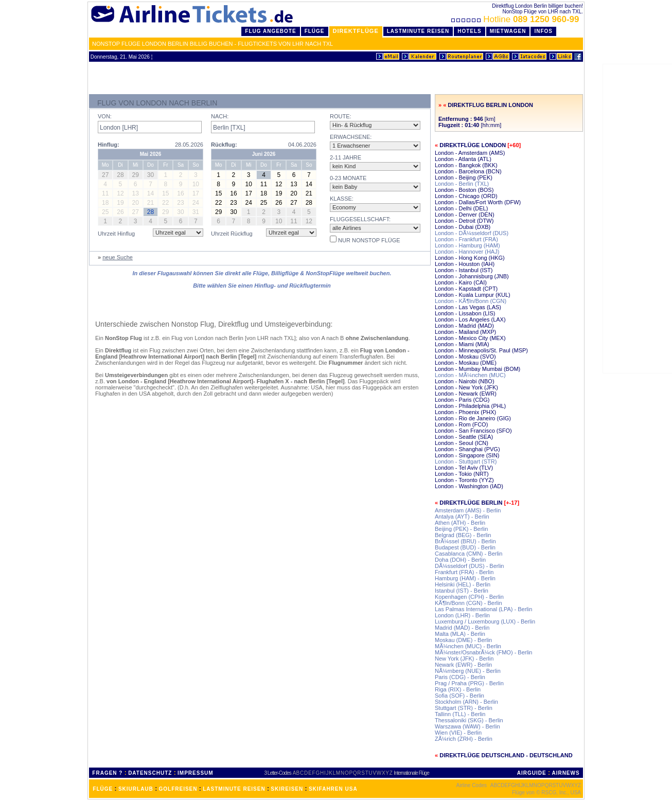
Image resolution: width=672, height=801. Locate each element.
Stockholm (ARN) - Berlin (466, 702)
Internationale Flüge (411, 773)
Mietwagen (508, 31)
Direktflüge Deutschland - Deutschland (506, 755)
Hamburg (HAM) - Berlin (465, 578)
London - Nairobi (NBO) (465, 381)
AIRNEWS (565, 773)
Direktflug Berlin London (490, 105)
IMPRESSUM (196, 773)
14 (309, 184)
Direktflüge (356, 31)
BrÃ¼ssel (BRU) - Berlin (465, 541)
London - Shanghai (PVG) (467, 449)
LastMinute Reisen (418, 31)
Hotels (470, 31)
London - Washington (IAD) (469, 486)
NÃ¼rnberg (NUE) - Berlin (468, 671)
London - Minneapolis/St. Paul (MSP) (481, 350)
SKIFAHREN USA (333, 789)
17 (249, 193)
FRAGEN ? (107, 773)
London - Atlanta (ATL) (463, 159)
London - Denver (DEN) (465, 215)
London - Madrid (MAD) (464, 326)
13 (294, 184)
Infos (543, 31)
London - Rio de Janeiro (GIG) (473, 418)
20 (294, 193)
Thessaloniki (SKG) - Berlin (469, 720)
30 (233, 212)
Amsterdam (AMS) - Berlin (468, 510)
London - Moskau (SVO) (465, 357)
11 (264, 184)
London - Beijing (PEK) (464, 177)
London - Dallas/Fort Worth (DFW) (478, 202)
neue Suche (118, 257)
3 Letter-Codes (278, 773)
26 (279, 203)
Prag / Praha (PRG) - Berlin (469, 683)
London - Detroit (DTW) (464, 221)
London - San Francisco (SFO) (473, 431)
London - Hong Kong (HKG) (470, 258)
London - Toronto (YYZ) (464, 480)
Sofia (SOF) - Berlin (459, 696)
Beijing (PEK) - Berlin (461, 529)
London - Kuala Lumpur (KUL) (473, 295)
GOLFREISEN (178, 789)
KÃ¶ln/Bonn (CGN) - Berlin (468, 603)
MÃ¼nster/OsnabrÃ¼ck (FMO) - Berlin (484, 652)
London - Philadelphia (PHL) (470, 406)
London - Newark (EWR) (466, 394)
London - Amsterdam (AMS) (470, 153)
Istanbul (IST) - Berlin (462, 591)
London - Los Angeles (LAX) (470, 319)
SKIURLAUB (136, 789)
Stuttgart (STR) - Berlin (464, 708)
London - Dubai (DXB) (463, 227)
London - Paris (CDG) (462, 400)
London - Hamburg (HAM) (467, 245)
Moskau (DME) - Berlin (463, 640)
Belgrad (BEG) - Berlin (463, 535)
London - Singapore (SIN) (467, 455)
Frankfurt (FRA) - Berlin (464, 572)
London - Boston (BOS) (464, 190)
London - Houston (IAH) (465, 264)
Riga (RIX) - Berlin (458, 689)
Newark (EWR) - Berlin (463, 665)
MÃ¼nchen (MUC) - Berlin (468, 646)
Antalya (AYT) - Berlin (462, 517)
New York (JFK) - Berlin (464, 658)
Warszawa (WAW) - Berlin (467, 726)
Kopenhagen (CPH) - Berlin (469, 597)
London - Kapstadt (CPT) (466, 289)
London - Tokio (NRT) (462, 474)
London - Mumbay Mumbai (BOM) (478, 369)
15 (218, 193)
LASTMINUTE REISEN (234, 789)
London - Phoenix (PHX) (465, 412)
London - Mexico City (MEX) (470, 338)
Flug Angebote (270, 31)
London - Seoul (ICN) (462, 443)
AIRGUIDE (532, 773)
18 (264, 193)
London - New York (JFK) (466, 387)
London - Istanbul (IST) (464, 270)
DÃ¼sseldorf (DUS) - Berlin (469, 566)
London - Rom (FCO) (461, 424)
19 (279, 193)
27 (294, 203)
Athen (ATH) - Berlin (460, 523)
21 (309, 193)
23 (233, 203)
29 (218, 212)
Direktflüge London (473, 145)
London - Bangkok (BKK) (466, 165)
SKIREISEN (287, 789)
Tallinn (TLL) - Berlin (460, 714)
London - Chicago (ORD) (466, 196)
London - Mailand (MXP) (465, 332)
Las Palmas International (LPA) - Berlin (483, 609)
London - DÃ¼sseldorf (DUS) (472, 233)
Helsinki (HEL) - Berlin (463, 584)
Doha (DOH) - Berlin (460, 560)
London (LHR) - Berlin (462, 615)
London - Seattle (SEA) (464, 437)
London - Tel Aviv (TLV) (464, 468)
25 (264, 203)
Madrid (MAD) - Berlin (462, 628)
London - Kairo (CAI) (461, 282)
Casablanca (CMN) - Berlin (468, 554)
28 (309, 203)
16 (233, 193)
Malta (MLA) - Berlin (460, 634)
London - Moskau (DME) (466, 363)
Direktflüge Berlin (471, 503)
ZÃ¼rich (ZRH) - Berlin (464, 739)
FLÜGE (103, 789)
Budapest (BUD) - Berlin (465, 547)
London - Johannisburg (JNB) (472, 276)
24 (249, 203)
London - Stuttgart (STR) (466, 461)
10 (249, 184)
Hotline (516, 19)
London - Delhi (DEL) (461, 208)
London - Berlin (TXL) (462, 184)
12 (279, 184)
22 (218, 203)
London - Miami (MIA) (462, 344)
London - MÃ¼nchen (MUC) (470, 375)
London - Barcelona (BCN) (468, 171)
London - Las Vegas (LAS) (468, 307)
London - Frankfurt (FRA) (466, 239)
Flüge (315, 31)
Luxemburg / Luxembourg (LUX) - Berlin (485, 621)
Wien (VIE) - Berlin (458, 733)
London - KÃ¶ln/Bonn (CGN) (471, 301)
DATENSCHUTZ (150, 773)
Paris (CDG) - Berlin (460, 677)
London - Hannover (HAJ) (467, 252)
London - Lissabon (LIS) (465, 313)
